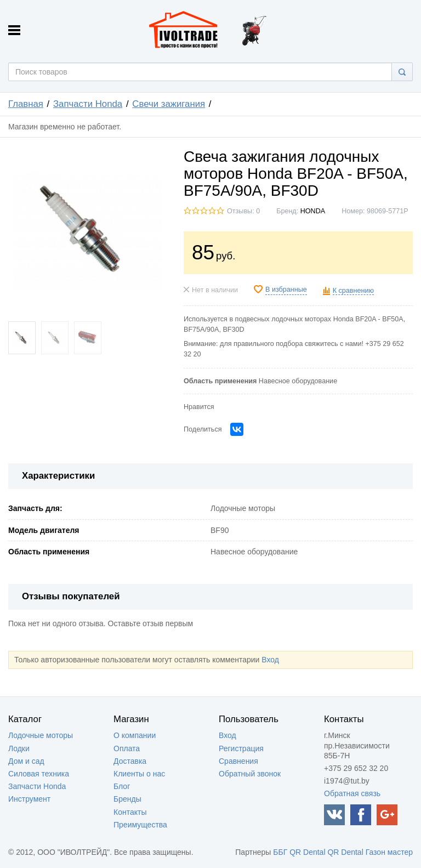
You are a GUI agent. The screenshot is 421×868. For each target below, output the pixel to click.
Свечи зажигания (169, 104)
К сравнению (353, 291)
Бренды (127, 799)
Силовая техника (39, 774)
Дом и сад (26, 761)
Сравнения (238, 761)
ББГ (280, 852)
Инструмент (29, 799)
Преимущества (140, 825)
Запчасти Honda (88, 104)
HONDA (313, 211)
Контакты (130, 812)
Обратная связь (352, 793)
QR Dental (307, 852)
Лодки (19, 748)
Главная (26, 104)
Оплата (127, 748)
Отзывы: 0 (243, 211)
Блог (122, 786)
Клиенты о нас (139, 774)
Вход (270, 660)
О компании (135, 735)
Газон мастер (389, 852)
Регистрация (241, 748)
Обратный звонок (250, 774)
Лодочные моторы (41, 735)
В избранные (286, 290)
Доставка (130, 761)
